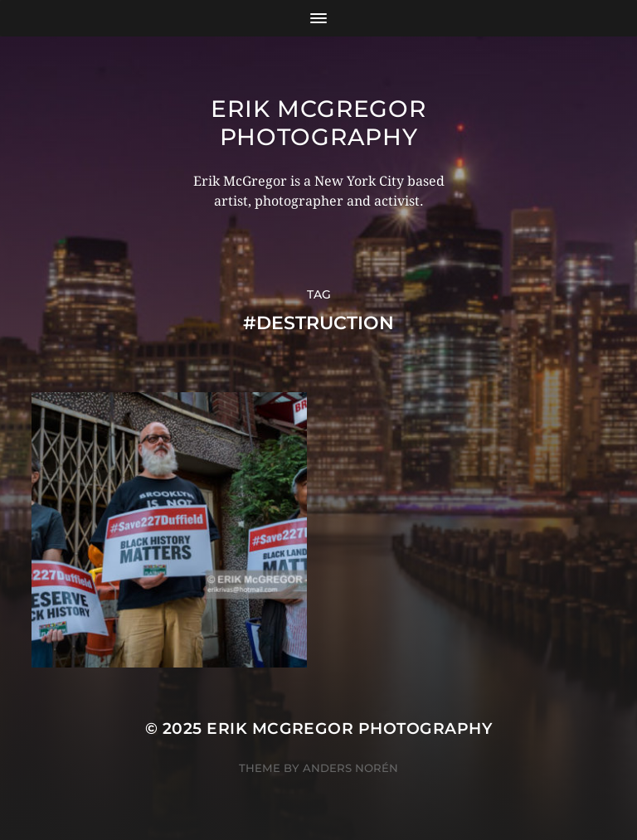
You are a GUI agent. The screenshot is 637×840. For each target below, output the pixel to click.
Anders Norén (350, 768)
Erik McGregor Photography (318, 123)
